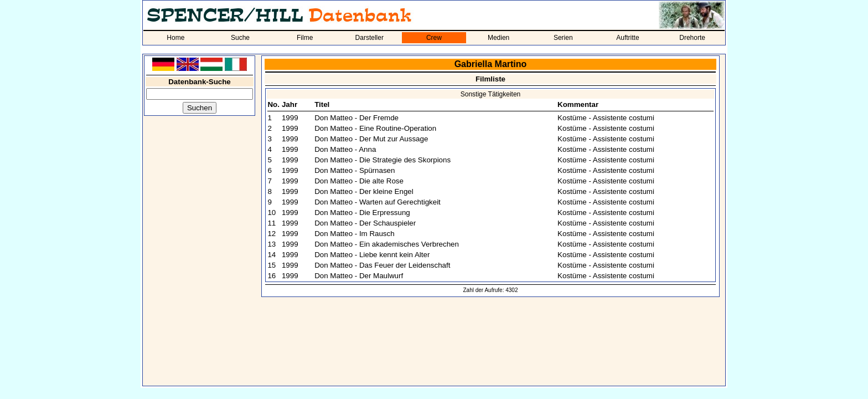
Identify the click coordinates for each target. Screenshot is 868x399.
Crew (434, 38)
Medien (498, 38)
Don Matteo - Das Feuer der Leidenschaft (382, 265)
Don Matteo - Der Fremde (356, 118)
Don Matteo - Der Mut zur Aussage (371, 139)
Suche (240, 38)
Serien (563, 38)
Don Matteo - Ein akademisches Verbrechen (387, 244)
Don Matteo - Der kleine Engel (364, 191)
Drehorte (692, 38)
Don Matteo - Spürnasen (355, 170)
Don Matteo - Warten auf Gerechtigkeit (378, 202)
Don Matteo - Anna (345, 149)
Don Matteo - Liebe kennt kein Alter (372, 255)
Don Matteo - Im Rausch (354, 234)
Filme (305, 38)
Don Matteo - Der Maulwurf (359, 276)
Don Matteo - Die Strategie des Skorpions (383, 160)
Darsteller (370, 38)
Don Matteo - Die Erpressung (362, 213)
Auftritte (627, 38)
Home (175, 38)
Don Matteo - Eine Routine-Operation (375, 128)
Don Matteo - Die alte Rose (359, 181)
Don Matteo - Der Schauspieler (365, 223)
